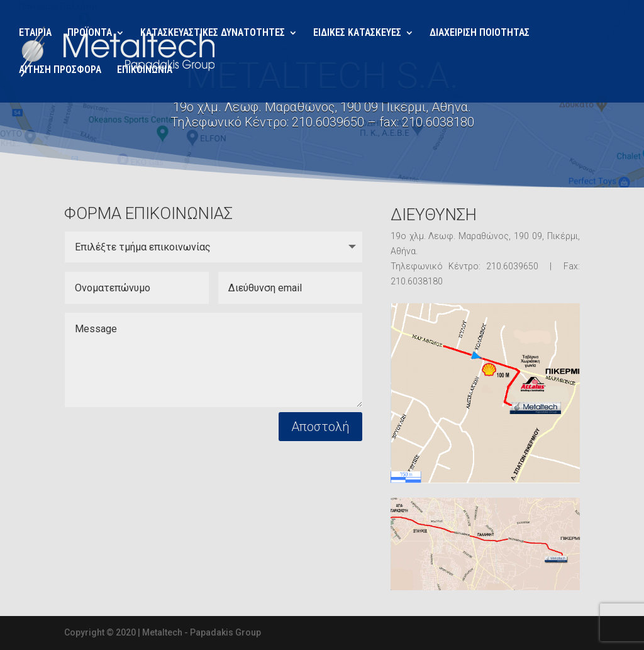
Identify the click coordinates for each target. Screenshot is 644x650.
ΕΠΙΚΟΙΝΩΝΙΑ (145, 70)
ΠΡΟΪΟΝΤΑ (90, 33)
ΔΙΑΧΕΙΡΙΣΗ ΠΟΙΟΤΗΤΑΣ (480, 33)
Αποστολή (320, 427)
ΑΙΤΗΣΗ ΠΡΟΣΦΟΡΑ (60, 70)
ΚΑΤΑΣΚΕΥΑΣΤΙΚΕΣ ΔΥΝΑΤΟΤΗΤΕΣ (213, 33)
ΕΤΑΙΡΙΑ (35, 33)
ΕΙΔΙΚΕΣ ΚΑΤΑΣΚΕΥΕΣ (357, 33)
